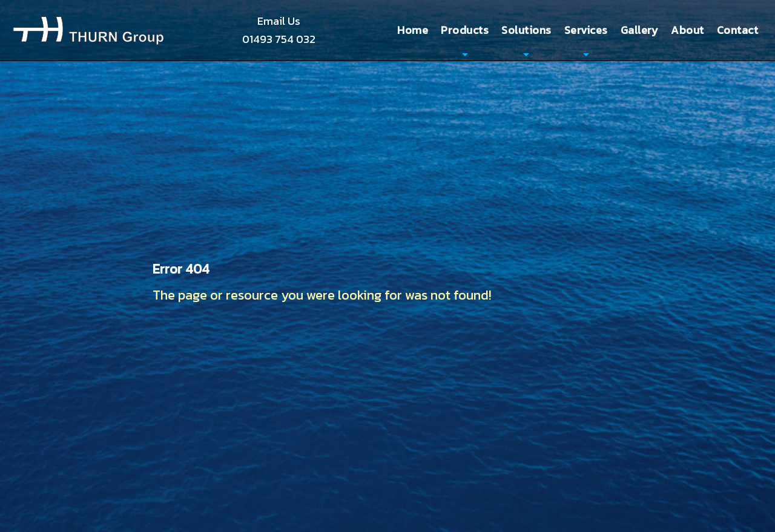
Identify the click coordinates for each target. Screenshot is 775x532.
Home (413, 30)
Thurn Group (88, 30)
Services (586, 30)
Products (465, 30)
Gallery (640, 30)
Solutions (526, 30)
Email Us (279, 21)
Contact (738, 30)
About (688, 30)
